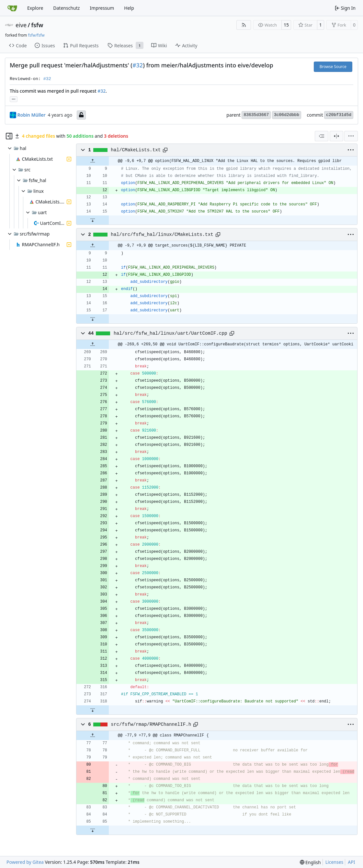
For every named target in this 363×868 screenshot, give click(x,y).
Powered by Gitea (25, 862)
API (351, 862)
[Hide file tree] (9, 136)
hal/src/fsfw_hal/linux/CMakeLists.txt (162, 235)
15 (286, 25)
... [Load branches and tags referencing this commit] (14, 98)
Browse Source (333, 67)
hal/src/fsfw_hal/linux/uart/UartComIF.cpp (170, 333)
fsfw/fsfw (36, 35)
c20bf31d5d (339, 115)
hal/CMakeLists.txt (136, 150)
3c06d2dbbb (287, 115)
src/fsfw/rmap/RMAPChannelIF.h (151, 724)
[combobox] (322, 136)
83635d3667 (256, 115)
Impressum (102, 8)
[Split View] (336, 136)
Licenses (335, 862)
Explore (35, 8)
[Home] (12, 8)
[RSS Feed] (244, 25)
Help (129, 8)
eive (21, 25)
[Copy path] (165, 150)
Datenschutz (66, 8)
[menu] (351, 136)
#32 (138, 65)
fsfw (37, 25)
